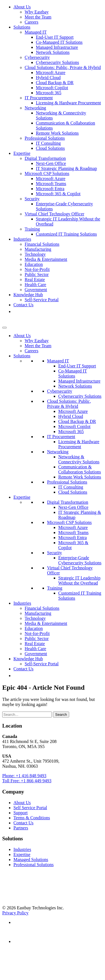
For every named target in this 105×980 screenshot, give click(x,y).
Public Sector (37, 274)
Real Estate (35, 279)
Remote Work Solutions (57, 133)
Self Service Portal (30, 808)
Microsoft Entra (50, 189)
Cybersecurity (37, 57)
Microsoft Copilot (52, 88)
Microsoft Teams (51, 184)
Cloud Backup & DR (55, 83)
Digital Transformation (45, 158)
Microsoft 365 (49, 93)
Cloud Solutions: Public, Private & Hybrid (63, 67)
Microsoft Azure (51, 73)
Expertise (22, 153)
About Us (22, 7)
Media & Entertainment (46, 259)
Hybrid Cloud (48, 78)
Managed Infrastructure (57, 47)
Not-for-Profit (37, 269)
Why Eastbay (37, 12)
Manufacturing (38, 249)
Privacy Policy (15, 913)
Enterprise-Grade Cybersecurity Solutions (80, 560)
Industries (22, 239)
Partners (21, 828)
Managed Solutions (31, 860)
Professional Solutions (45, 138)
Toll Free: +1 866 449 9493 (27, 781)
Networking (35, 108)
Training (32, 229)
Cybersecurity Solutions (57, 62)
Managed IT (36, 32)
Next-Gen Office (51, 163)
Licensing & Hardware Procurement (68, 103)
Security (32, 199)
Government (36, 290)
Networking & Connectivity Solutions (79, 459)
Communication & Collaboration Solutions (80, 469)
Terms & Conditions (32, 818)
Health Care (35, 285)
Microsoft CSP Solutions (47, 173)
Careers (32, 22)
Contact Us (24, 305)
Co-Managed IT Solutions (59, 42)
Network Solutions (53, 52)
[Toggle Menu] (4, 328)
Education (34, 264)
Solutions (22, 27)
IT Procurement (39, 98)
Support (21, 813)
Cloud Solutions (50, 148)
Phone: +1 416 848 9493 (24, 776)
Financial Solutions (42, 244)
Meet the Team (38, 17)
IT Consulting (48, 143)
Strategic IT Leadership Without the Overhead (79, 580)
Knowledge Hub (28, 295)
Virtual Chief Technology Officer (54, 214)
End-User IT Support (55, 37)
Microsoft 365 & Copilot (58, 194)
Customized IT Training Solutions (66, 234)
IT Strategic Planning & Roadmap (66, 168)
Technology (35, 254)
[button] (16, 311)
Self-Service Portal (42, 300)
